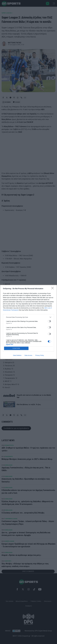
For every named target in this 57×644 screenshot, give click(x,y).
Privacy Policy (40, 355)
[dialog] (28, 322)
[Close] (53, 289)
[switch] (49, 321)
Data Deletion (17, 355)
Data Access (28, 355)
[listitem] (28, 317)
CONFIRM (16, 348)
